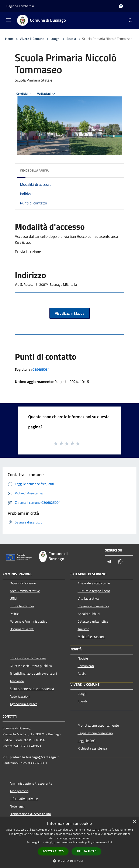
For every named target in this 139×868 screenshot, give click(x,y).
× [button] (134, 822)
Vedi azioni (47, 94)
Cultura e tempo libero (94, 591)
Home (9, 39)
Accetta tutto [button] (53, 851)
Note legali (18, 806)
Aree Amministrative (25, 591)
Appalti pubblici (89, 614)
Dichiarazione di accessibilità (30, 814)
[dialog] (69, 843)
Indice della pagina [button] (34, 170)
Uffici (13, 598)
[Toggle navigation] (8, 20)
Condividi (25, 94)
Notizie (83, 658)
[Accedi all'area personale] (121, 6)
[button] (70, 861)
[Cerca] (130, 20)
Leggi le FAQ (87, 741)
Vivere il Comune (32, 39)
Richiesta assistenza (92, 748)
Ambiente (17, 681)
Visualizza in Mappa (70, 313)
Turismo (83, 629)
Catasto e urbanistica (93, 621)
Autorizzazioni (20, 696)
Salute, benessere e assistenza (32, 689)
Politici (15, 614)
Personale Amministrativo (29, 621)
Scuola (71, 39)
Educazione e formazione (28, 658)
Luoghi (55, 39)
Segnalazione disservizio (95, 733)
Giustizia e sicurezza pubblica (31, 666)
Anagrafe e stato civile (94, 583)
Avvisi (82, 674)
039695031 (41, 369)
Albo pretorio (19, 791)
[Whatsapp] (120, 562)
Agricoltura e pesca (24, 704)
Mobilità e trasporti (91, 637)
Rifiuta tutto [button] (86, 851)
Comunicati (86, 666)
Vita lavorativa (88, 598)
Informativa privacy (24, 799)
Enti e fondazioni (22, 606)
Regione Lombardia (20, 6)
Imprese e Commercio (93, 606)
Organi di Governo (23, 583)
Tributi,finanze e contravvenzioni (33, 673)
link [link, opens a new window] (110, 842)
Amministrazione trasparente (31, 783)
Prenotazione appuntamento (98, 725)
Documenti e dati (22, 629)
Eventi (82, 701)
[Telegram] (109, 562)
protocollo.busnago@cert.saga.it (34, 757)
